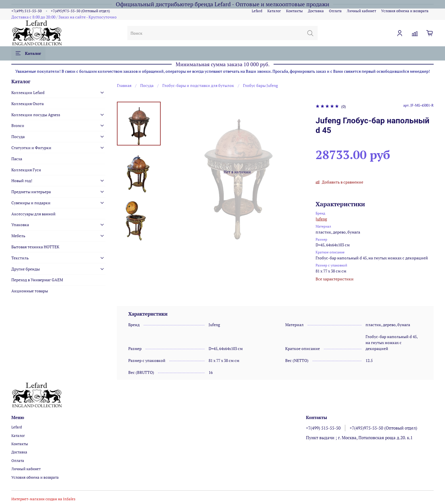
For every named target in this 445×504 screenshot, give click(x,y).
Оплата (335, 11)
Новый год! (22, 181)
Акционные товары (30, 291)
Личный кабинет (361, 11)
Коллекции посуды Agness (36, 115)
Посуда (147, 85)
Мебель (18, 236)
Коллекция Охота (28, 104)
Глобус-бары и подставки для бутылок (198, 85)
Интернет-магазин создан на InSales (43, 499)
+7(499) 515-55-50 (27, 11)
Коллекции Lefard (28, 92)
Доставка (316, 11)
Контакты (294, 11)
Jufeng (321, 219)
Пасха (17, 159)
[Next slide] (139, 235)
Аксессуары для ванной (33, 214)
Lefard (257, 11)
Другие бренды (26, 269)
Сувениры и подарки (31, 203)
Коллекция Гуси (26, 170)
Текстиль (20, 258)
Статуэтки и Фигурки (31, 148)
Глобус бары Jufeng (260, 85)
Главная (124, 85)
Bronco (18, 125)
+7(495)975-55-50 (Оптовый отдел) (80, 11)
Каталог (274, 11)
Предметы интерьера (31, 192)
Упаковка (20, 225)
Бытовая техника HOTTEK (35, 247)
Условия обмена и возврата (405, 11)
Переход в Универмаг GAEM (37, 280)
